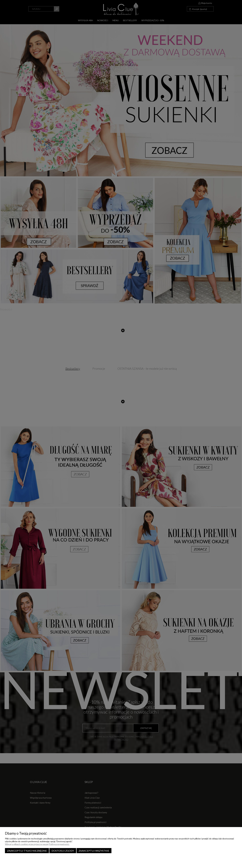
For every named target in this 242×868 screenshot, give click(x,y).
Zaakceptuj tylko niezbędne (27, 851)
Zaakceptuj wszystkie (94, 851)
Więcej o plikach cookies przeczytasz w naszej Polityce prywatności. (37, 844)
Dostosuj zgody (63, 851)
